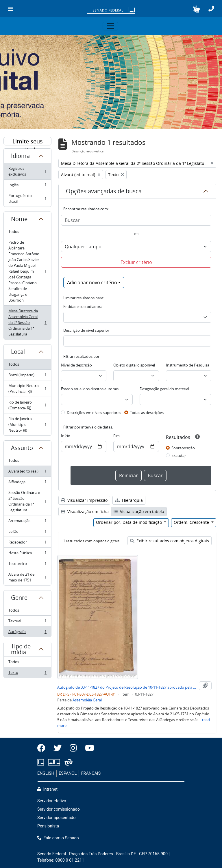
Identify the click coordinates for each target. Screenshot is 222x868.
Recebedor (27, 543)
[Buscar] (136, 220)
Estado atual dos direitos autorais (90, 389)
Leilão (27, 533)
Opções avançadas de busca (104, 191)
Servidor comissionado (59, 809)
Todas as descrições (147, 413)
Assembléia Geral (87, 700)
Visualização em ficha (85, 511)
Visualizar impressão (84, 500)
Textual (27, 622)
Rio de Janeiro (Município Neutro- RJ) (27, 424)
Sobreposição (183, 448)
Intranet (47, 789)
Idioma (20, 156)
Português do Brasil (27, 198)
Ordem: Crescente (192, 522)
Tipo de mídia (21, 649)
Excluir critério (136, 262)
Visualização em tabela (139, 511)
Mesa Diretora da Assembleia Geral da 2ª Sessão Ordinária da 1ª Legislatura (27, 322)
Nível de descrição (76, 365)
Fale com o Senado (58, 838)
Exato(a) (178, 455)
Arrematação (27, 522)
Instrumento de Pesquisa (188, 365)
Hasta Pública (27, 554)
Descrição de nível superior (86, 330)
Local (18, 352)
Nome (19, 219)
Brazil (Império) (27, 376)
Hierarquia (129, 500)
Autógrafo (27, 633)
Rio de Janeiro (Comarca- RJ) (27, 405)
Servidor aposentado (56, 818)
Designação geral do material (164, 389)
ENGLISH (46, 773)
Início (66, 436)
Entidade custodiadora (83, 307)
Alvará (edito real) (27, 472)
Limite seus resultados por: (28, 141)
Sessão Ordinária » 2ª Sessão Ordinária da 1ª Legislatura (27, 501)
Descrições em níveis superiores (94, 413)
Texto (27, 674)
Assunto (22, 448)
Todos (14, 231)
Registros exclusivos (27, 171)
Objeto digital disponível (134, 365)
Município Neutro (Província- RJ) (27, 389)
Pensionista (48, 826)
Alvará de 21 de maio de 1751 (27, 577)
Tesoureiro (27, 565)
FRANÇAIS (91, 773)
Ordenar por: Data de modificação (129, 522)
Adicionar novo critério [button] (92, 282)
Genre (19, 598)
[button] (196, 9)
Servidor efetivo (52, 801)
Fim (116, 436)
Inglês (27, 186)
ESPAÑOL (68, 773)
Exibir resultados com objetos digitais (170, 541)
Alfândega (27, 483)
